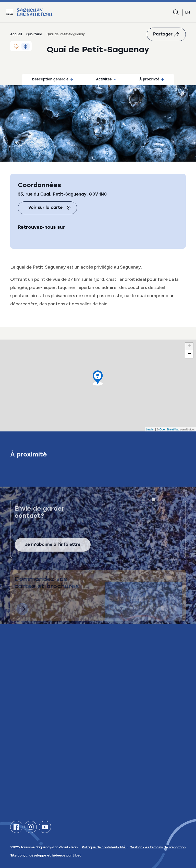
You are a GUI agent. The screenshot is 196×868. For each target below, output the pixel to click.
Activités (106, 80)
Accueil (16, 34)
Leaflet (150, 429)
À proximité (152, 80)
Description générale (53, 80)
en (188, 12)
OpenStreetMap (169, 429)
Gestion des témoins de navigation (158, 848)
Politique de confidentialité (104, 848)
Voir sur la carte (50, 208)
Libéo (77, 856)
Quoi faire (34, 34)
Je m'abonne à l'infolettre (53, 551)
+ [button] (189, 346)
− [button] (189, 354)
